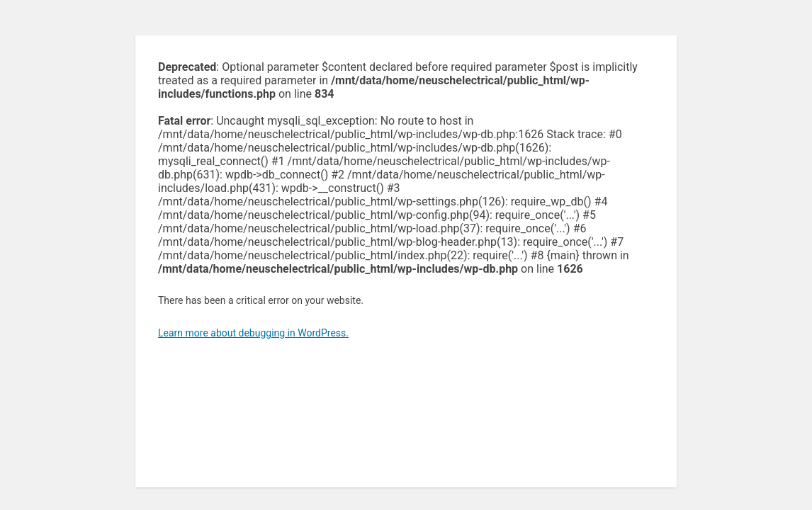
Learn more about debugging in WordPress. (253, 333)
